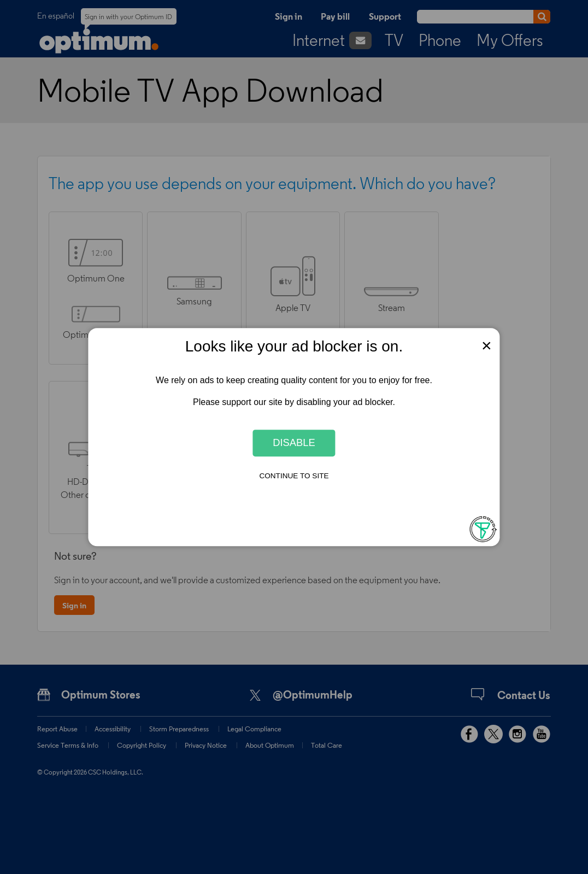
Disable (294, 443)
